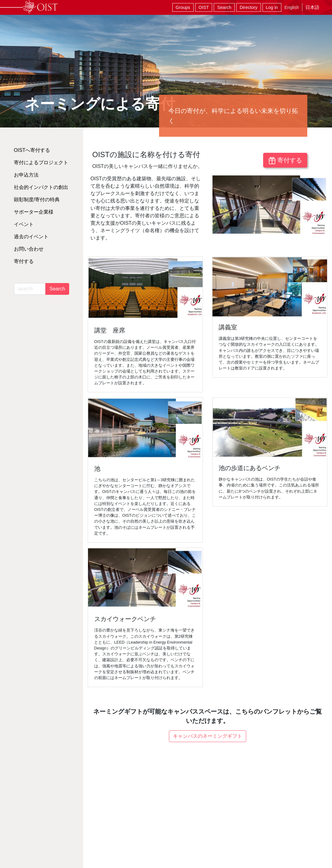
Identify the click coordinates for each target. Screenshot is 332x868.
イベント (24, 224)
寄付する (285, 161)
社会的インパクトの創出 (41, 187)
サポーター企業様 (34, 212)
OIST (204, 7)
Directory (249, 7)
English (292, 7)
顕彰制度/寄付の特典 (37, 200)
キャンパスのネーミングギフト (208, 736)
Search (224, 7)
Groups (183, 7)
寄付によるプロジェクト (41, 163)
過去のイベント (31, 237)
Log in (272, 7)
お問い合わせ (29, 249)
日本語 (312, 7)
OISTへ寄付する (32, 150)
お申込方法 (26, 175)
